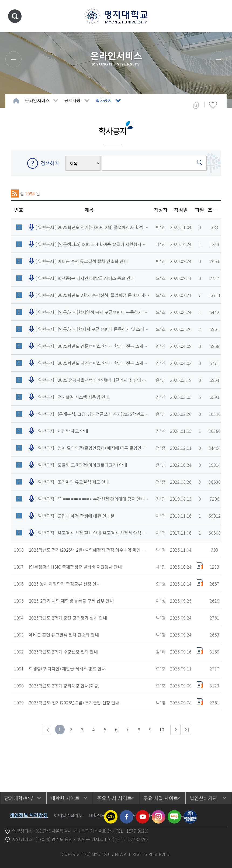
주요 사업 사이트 (161, 798)
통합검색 (15, 16)
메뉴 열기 (220, 16)
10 (162, 729)
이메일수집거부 (68, 815)
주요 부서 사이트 (114, 798)
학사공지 (104, 100)
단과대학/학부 (19, 798)
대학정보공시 (101, 815)
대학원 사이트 (65, 798)
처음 (46, 730)
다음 (175, 730)
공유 (196, 105)
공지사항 (72, 100)
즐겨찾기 (213, 105)
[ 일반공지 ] (92, 227)
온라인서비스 (37, 100)
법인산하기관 (203, 798)
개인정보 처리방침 (29, 815)
